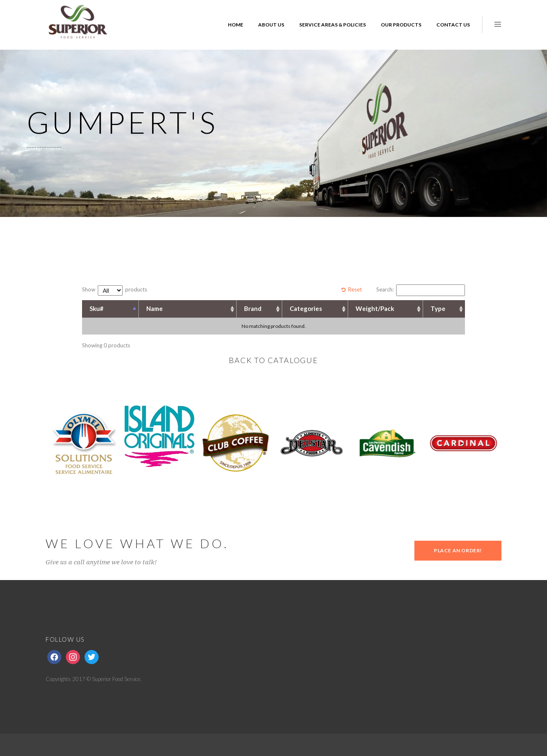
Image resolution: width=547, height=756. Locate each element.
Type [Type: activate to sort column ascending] (438, 308)
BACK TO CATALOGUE (273, 360)
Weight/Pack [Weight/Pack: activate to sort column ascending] (375, 308)
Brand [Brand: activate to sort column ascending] (253, 308)
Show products (115, 290)
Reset (355, 289)
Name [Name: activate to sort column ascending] (155, 308)
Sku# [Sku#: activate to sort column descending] (97, 308)
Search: (421, 290)
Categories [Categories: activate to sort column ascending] (306, 308)
